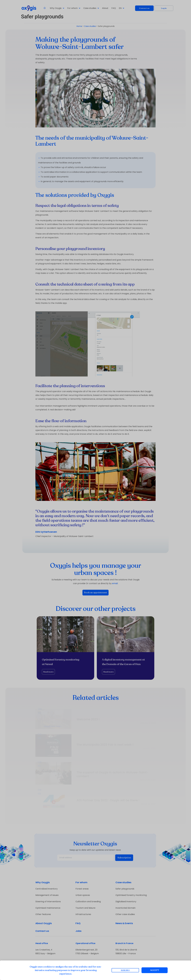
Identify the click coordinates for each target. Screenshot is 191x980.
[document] (95, 490)
